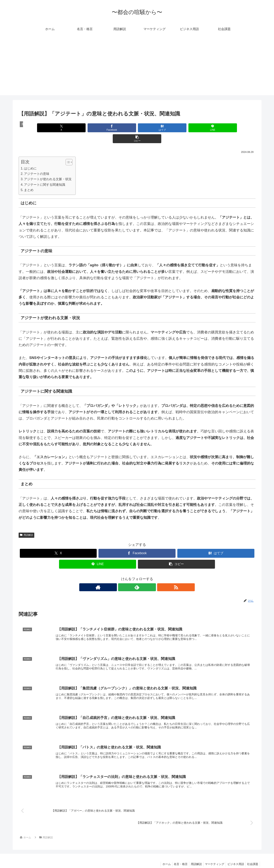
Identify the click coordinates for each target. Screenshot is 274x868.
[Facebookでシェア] (97, 128)
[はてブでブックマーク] (137, 128)
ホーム (161, 856)
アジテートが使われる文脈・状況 (48, 168)
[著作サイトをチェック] (128, 576)
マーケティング (212, 856)
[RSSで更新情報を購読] (146, 576)
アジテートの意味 (37, 163)
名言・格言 (176, 856)
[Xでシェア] (57, 128)
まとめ (29, 179)
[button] (217, 128)
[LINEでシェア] (177, 128)
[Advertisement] (137, 68)
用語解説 (27, 524)
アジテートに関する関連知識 (45, 174)
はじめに (30, 157)
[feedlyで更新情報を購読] (137, 576)
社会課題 (252, 856)
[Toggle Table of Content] (67, 151)
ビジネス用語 (234, 856)
